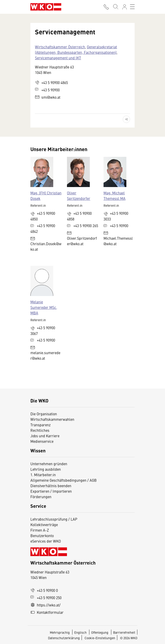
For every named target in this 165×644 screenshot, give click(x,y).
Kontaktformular (47, 612)
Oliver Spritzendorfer (79, 196)
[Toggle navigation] (132, 7)
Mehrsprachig (60, 632)
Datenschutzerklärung (64, 638)
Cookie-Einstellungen (100, 638)
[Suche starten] (115, 7)
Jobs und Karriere (45, 436)
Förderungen (41, 497)
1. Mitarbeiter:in (43, 475)
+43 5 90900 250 (46, 598)
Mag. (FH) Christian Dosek (46, 196)
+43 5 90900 (47, 90)
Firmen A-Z (40, 530)
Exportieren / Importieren (51, 491)
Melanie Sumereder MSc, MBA (44, 307)
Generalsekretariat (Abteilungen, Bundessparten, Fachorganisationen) (76, 49)
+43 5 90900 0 (44, 590)
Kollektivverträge (44, 524)
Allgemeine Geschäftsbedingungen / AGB (64, 480)
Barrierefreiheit (124, 632)
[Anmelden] (125, 7)
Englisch (81, 632)
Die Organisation (44, 414)
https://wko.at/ (45, 605)
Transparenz (40, 425)
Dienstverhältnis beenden (51, 486)
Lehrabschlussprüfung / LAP (54, 519)
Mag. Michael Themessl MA (114, 196)
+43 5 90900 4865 (51, 82)
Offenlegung (100, 632)
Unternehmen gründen (49, 464)
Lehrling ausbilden (46, 469)
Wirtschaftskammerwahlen (52, 419)
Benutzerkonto (42, 535)
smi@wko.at (48, 97)
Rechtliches (40, 430)
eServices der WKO (46, 541)
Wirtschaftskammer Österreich (60, 47)
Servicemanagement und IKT (58, 58)
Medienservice (42, 441)
